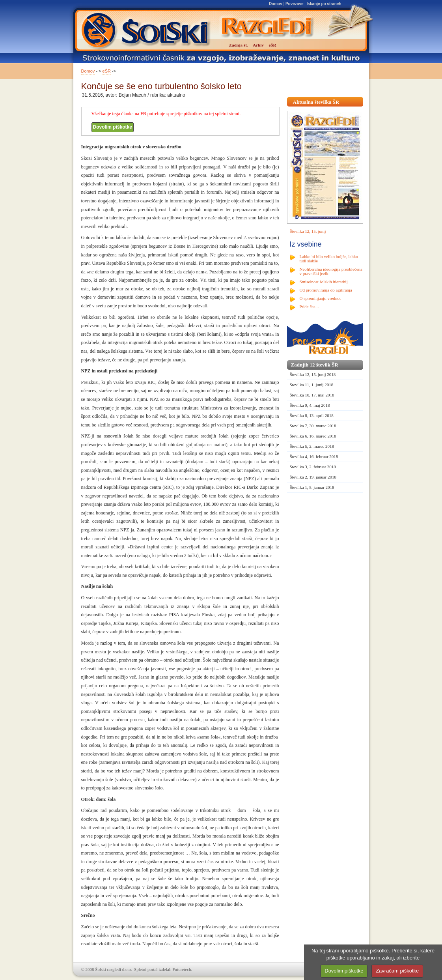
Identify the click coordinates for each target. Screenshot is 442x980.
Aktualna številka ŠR (316, 102)
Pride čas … (310, 307)
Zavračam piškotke (397, 971)
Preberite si (405, 951)
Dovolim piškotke (113, 127)
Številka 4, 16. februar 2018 (314, 456)
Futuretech (182, 969)
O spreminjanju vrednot (320, 298)
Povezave (295, 4)
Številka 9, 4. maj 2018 (310, 405)
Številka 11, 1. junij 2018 (312, 385)
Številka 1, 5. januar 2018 (312, 487)
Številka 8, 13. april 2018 (312, 415)
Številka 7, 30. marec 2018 (313, 426)
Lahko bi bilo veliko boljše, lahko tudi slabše (329, 259)
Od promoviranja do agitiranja (326, 290)
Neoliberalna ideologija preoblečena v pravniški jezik (331, 271)
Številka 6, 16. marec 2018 (313, 436)
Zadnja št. (239, 45)
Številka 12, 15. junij (308, 231)
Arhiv (258, 45)
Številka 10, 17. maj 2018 (312, 395)
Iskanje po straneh (324, 4)
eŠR (107, 71)
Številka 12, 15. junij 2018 (313, 374)
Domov (276, 4)
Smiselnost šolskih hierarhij (324, 282)
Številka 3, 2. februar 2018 (313, 467)
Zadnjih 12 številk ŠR (315, 365)
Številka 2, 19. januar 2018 (313, 477)
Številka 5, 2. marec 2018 (312, 446)
